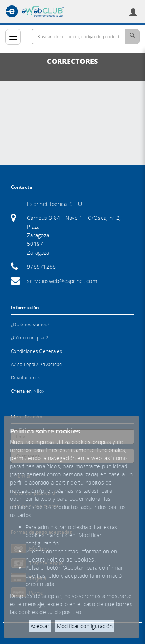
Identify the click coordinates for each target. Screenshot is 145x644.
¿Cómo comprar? (29, 338)
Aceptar (40, 626)
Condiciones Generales (37, 351)
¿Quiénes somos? (30, 325)
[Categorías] (13, 37)
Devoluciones (26, 378)
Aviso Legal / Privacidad (37, 364)
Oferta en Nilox (28, 391)
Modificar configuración (85, 626)
